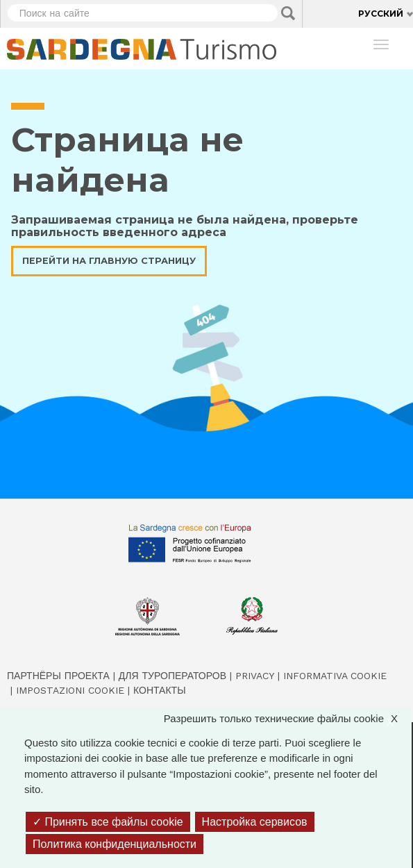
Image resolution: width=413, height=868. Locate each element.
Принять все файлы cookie (108, 822)
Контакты (160, 690)
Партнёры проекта (58, 676)
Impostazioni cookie (70, 690)
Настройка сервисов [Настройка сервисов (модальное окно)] (255, 822)
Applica (288, 13)
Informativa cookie (335, 676)
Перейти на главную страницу (109, 261)
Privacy (255, 676)
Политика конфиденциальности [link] (115, 844)
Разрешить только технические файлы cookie (288, 719)
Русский (381, 14)
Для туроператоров (172, 676)
